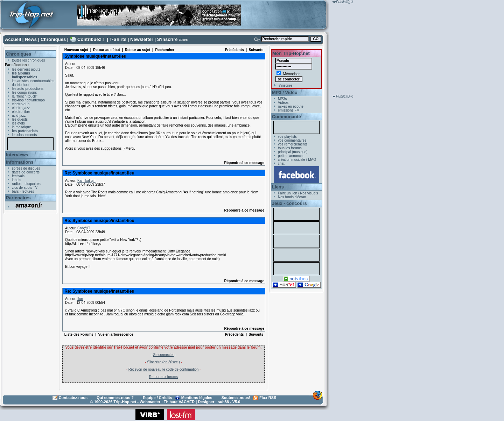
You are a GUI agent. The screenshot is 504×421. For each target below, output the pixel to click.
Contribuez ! (91, 39)
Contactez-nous (73, 398)
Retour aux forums (163, 377)
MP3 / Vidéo (285, 92)
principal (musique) (293, 152)
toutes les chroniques (29, 60)
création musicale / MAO (297, 160)
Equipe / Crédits (157, 398)
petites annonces (291, 156)
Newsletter (142, 39)
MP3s (282, 99)
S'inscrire (167, 39)
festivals (18, 176)
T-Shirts (118, 39)
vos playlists (287, 137)
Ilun (80, 299)
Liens (278, 187)
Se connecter (164, 355)
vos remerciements (293, 144)
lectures (28, 191)
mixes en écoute (291, 106)
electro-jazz (21, 108)
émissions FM (289, 110)
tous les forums (290, 148)
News (31, 39)
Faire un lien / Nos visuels (298, 193)
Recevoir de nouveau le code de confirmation (164, 369)
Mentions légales (197, 398)
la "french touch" (25, 96)
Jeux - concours (289, 203)
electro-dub (21, 104)
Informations (20, 162)
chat (281, 163)
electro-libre (21, 112)
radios (17, 184)
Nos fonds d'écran (292, 197)
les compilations (24, 92)
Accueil (13, 39)
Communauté (286, 117)
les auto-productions (28, 89)
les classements (24, 135)
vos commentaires (292, 140)
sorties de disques (26, 168)
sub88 (223, 402)
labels (16, 180)
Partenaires (18, 198)
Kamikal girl (86, 181)
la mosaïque (21, 127)
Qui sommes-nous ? (115, 398)
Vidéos (283, 103)
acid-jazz (19, 116)
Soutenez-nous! (236, 398)
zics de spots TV (25, 188)
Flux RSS (268, 398)
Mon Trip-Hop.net (291, 53)
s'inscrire (285, 85)
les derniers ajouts (26, 69)
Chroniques (53, 39)
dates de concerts (26, 172)
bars (15, 191)
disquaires (33, 184)
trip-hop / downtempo (28, 100)
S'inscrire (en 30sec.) (163, 362)
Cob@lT (84, 228)
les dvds (18, 123)
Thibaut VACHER (179, 402)
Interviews (17, 155)
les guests (20, 119)
